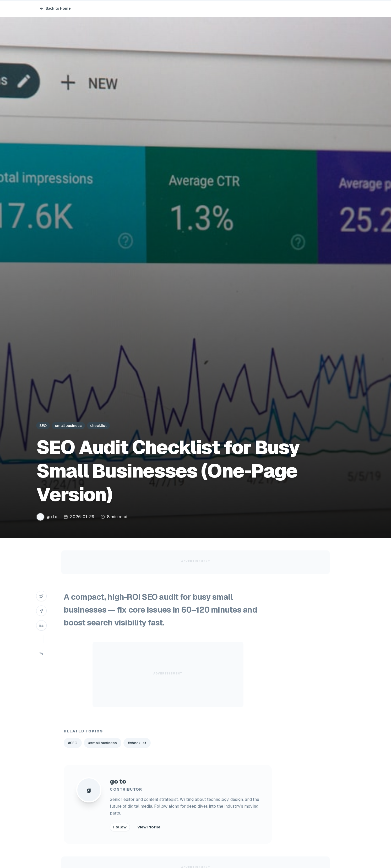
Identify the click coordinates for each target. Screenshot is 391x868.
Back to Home (55, 8)
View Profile (149, 827)
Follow (120, 827)
